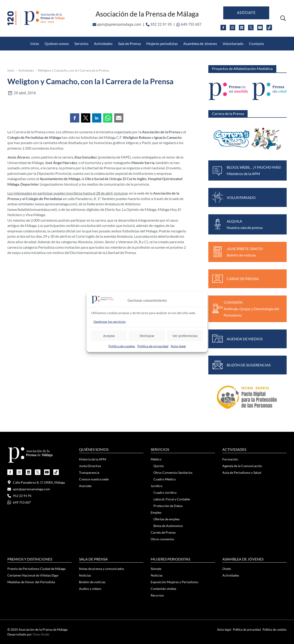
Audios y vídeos (90, 589)
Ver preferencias (185, 336)
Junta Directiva (90, 466)
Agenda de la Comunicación (242, 466)
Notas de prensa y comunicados (102, 569)
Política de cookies (122, 346)
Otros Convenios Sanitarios (57, 39)
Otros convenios (162, 539)
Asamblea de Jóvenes (200, 43)
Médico (156, 459)
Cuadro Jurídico (165, 492)
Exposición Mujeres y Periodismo (174, 582)
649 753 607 (189, 25)
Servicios (81, 43)
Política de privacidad (153, 346)
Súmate (156, 569)
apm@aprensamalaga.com (117, 25)
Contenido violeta (163, 589)
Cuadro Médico (165, 479)
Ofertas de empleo (167, 519)
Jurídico (157, 486)
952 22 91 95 (159, 25)
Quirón (159, 466)
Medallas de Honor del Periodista (205, 39)
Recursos (157, 595)
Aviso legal (178, 346)
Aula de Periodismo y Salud (242, 473)
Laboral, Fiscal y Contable (172, 499)
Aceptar (109, 336)
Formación (230, 459)
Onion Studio (42, 634)
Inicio (35, 43)
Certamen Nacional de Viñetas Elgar (33, 575)
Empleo (156, 512)
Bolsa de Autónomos (168, 526)
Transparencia (89, 473)
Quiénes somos (57, 43)
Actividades (103, 43)
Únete (227, 569)
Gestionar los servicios (110, 322)
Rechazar (147, 336)
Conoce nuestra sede (94, 479)
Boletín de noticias (92, 582)
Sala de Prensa (129, 43)
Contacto (256, 43)
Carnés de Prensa (163, 532)
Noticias (85, 575)
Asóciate (246, 13)
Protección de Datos (103, 39)
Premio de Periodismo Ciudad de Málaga (36, 569)
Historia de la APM (93, 459)
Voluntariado (233, 43)
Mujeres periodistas (162, 43)
